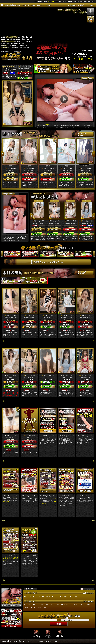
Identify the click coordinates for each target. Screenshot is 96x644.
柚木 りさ (85, 316)
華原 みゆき (29, 376)
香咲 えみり (10, 316)
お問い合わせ (29, 607)
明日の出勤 (37, 596)
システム (56, 596)
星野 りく (10, 168)
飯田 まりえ (47, 168)
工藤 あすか (24, 67)
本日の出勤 (28, 596)
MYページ (76, 605)
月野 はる (47, 316)
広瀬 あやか (66, 316)
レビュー (37, 605)
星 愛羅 (29, 316)
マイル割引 (74, 596)
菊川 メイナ (10, 435)
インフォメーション (41, 607)
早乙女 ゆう (54, 221)
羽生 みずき (86, 221)
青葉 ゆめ (70, 221)
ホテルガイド (67, 605)
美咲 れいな (47, 376)
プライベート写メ (56, 605)
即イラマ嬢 (45, 605)
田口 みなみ (38, 221)
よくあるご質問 (86, 605)
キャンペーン (65, 596)
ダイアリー (28, 605)
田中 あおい (85, 168)
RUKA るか (66, 168)
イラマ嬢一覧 (47, 596)
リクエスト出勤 (29, 435)
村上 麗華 (29, 168)
